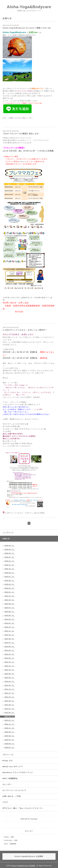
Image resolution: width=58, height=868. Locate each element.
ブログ (5, 802)
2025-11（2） (10, 565)
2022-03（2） (10, 685)
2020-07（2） (10, 740)
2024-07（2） (10, 608)
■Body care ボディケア (13, 767)
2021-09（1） (10, 701)
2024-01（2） (10, 623)
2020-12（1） (10, 724)
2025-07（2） (10, 577)
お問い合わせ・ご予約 (12, 796)
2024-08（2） (10, 604)
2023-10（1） (10, 635)
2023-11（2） (10, 631)
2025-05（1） (10, 581)
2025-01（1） (10, 592)
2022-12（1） (10, 662)
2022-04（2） (10, 682)
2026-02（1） (10, 553)
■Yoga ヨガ (7, 761)
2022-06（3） (10, 674)
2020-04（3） (10, 748)
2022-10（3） (10, 670)
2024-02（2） (10, 619)
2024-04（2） (10, 616)
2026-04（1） (10, 546)
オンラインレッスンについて (14, 790)
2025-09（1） (10, 573)
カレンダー (7, 784)
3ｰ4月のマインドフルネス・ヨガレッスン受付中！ (25, 330)
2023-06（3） (10, 647)
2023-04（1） (10, 650)
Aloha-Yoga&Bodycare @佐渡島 (23, 866)
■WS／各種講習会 (10, 778)
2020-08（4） (10, 736)
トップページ (8, 533)
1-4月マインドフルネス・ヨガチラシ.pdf (21, 513)
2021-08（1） (10, 705)
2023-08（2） (10, 639)
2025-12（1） (10, 561)
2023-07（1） (10, 643)
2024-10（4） (10, 600)
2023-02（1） (10, 658)
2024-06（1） (10, 612)
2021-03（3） (10, 717)
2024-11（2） (10, 596)
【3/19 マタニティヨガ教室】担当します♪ (21, 134)
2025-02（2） (10, 588)
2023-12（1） (10, 627)
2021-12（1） (10, 689)
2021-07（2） (10, 709)
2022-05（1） (10, 678)
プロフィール (8, 755)
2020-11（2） (10, 728)
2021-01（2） (10, 720)
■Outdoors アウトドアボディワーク (18, 772)
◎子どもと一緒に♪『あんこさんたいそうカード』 (23, 808)
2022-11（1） (10, 666)
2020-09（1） (10, 732)
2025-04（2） (10, 584)
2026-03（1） (10, 549)
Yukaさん (23, 161)
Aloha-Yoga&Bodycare (29, 7)
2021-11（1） (10, 693)
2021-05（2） (10, 713)
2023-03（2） (10, 654)
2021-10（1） (10, 697)
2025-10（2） (10, 569)
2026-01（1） (10, 557)
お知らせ (6, 539)
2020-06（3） (10, 744)
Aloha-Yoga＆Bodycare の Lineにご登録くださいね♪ (27, 28)
